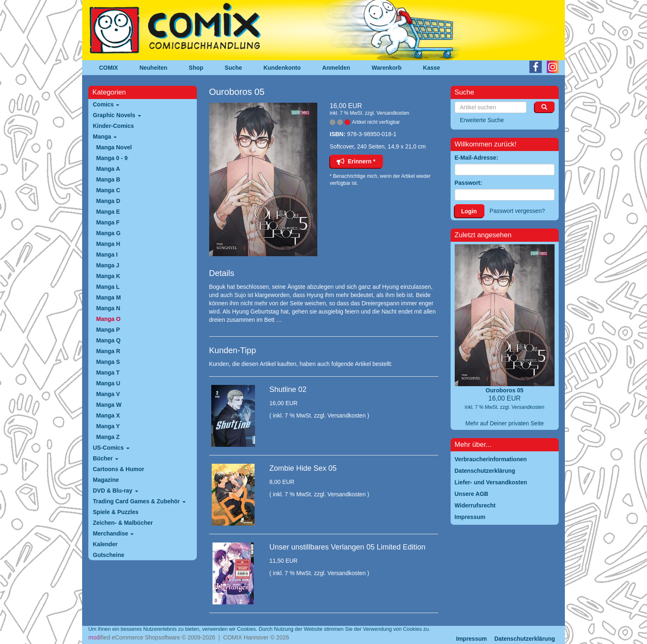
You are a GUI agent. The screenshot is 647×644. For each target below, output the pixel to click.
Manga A (108, 169)
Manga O (108, 319)
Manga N (108, 308)
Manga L (108, 287)
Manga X (108, 415)
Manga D (108, 201)
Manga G (108, 233)
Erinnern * (356, 161)
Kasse (431, 68)
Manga (105, 137)
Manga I (107, 255)
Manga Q (108, 340)
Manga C (108, 190)
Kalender (105, 544)
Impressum (471, 639)
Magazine (106, 480)
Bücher (106, 458)
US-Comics (111, 448)
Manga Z (108, 437)
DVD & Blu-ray (116, 491)
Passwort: (469, 183)
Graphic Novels (117, 115)
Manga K (108, 276)
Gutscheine (109, 555)
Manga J (108, 265)
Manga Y (108, 426)
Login (469, 211)
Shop (196, 68)
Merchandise (113, 533)
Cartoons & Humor (118, 469)
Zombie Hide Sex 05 (303, 468)
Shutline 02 (288, 389)
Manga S (108, 362)
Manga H (108, 244)
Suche (234, 68)
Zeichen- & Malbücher (123, 523)
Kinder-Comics (113, 126)
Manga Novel (114, 147)
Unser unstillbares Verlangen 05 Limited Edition (347, 547)
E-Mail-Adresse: (477, 158)
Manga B (108, 179)
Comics (106, 104)
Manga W (109, 405)
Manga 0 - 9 (112, 158)
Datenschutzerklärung (525, 639)
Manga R (108, 351)
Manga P (108, 330)
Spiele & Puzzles (116, 512)
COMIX (109, 68)
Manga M (109, 297)
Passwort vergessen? (517, 211)
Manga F (108, 222)
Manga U (108, 383)
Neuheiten (153, 68)
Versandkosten (393, 113)
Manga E (108, 212)
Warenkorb (387, 68)
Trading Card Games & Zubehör (139, 501)
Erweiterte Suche (482, 120)
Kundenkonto (282, 68)
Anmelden (336, 68)
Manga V (108, 394)
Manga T (108, 373)
